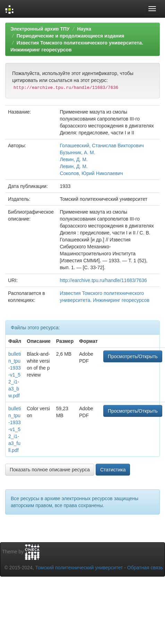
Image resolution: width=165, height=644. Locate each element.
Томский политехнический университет (79, 568)
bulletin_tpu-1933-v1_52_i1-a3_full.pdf (15, 429)
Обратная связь (145, 568)
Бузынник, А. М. (77, 152)
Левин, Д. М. (74, 159)
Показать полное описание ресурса (50, 470)
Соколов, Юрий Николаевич (91, 173)
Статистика (113, 470)
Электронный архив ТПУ (40, 29)
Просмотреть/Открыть (133, 356)
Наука (84, 29)
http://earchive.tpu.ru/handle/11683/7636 (103, 280)
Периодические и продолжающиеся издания (71, 36)
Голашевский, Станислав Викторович (102, 146)
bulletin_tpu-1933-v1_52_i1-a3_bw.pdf (15, 375)
